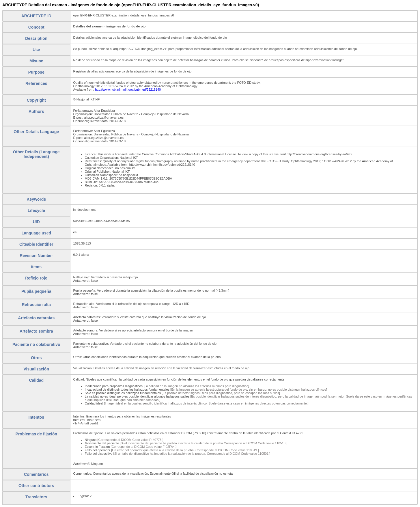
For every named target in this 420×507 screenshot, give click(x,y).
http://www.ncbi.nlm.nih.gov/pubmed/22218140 (128, 90)
